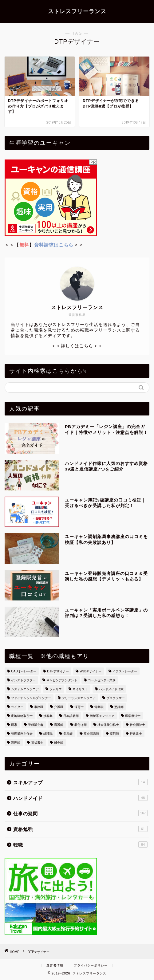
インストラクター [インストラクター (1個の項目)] (23, 680)
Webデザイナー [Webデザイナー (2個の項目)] (91, 671)
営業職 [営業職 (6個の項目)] (99, 707)
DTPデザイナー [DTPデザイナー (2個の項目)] (58, 671)
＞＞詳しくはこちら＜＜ (77, 346)
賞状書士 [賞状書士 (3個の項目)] (37, 743)
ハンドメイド (80, 798)
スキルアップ (80, 782)
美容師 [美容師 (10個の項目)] (68, 734)
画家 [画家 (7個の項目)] (14, 725)
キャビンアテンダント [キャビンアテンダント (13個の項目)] (62, 680)
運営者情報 (55, 965)
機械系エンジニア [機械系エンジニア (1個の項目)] (102, 716)
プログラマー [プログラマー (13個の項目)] (116, 698)
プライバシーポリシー (91, 965)
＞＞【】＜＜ (44, 245)
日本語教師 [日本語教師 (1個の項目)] (71, 716)
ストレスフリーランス (77, 11)
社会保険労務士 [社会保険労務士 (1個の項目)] (108, 725)
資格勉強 (80, 829)
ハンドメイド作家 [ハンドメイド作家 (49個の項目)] (111, 689)
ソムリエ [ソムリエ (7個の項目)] (56, 689)
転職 (80, 844)
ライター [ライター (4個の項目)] (17, 707)
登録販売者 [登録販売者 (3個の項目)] (36, 725)
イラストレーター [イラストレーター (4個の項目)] (125, 671)
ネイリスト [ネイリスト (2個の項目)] (80, 689)
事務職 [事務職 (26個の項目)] (39, 707)
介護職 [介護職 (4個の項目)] (59, 707)
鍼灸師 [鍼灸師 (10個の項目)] (59, 743)
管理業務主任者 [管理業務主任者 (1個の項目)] (22, 734)
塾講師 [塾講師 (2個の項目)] (119, 707)
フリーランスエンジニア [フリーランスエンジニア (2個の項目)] (79, 698)
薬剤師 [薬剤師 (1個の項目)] (114, 734)
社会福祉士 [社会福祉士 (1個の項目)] (137, 725)
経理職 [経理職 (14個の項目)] (48, 734)
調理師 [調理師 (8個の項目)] (16, 743)
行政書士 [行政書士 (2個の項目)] (136, 734)
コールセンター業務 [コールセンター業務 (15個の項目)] (102, 680)
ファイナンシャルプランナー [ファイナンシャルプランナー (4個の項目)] (31, 698)
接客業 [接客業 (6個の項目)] (48, 716)
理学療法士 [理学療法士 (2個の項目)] (133, 716)
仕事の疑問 (80, 813)
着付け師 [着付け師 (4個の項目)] (81, 725)
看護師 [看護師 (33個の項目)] (59, 725)
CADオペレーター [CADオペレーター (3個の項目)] (24, 671)
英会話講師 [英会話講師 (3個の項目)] (91, 734)
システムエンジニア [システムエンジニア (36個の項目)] (25, 689)
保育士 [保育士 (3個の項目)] (79, 707)
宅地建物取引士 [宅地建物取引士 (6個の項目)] (22, 716)
